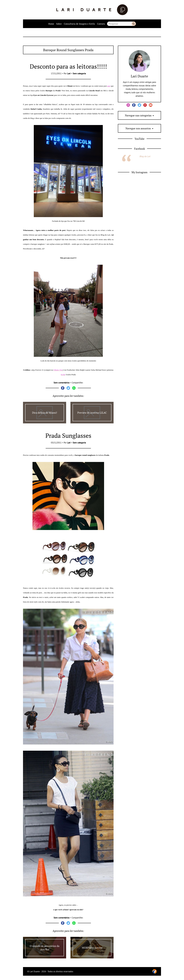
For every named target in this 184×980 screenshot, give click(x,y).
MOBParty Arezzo (92, 948)
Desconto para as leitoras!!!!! (68, 66)
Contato (101, 24)
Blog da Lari (145, 156)
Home (51, 24)
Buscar (134, 24)
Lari (69, 73)
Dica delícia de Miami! (45, 413)
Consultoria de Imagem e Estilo (79, 24)
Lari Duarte (139, 76)
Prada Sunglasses (68, 435)
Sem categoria (79, 73)
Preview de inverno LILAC (92, 413)
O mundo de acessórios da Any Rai (45, 948)
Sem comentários (62, 383)
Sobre (59, 24)
